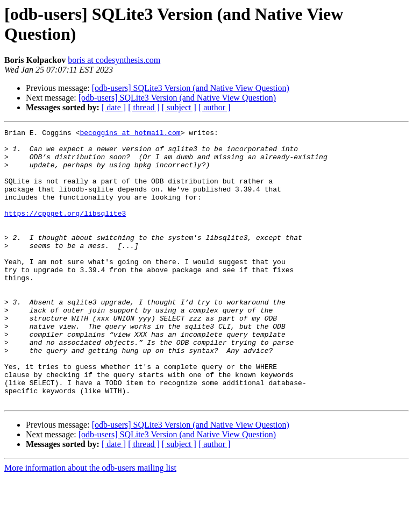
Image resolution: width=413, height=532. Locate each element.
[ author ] (215, 107)
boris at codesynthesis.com (114, 60)
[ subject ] (179, 107)
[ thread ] (144, 107)
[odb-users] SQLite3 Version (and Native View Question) (191, 88)
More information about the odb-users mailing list (90, 523)
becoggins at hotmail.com (130, 134)
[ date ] (114, 107)
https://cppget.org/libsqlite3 (65, 231)
